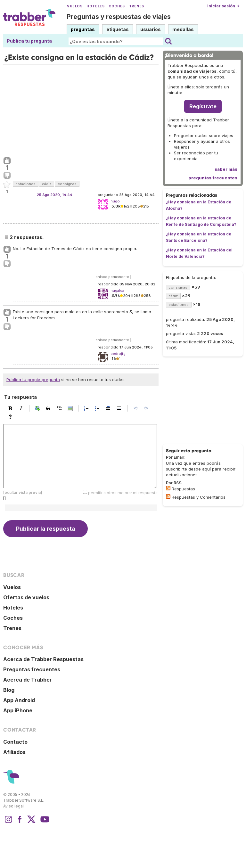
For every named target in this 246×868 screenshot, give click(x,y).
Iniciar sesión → (223, 6)
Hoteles (95, 6)
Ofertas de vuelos (26, 597)
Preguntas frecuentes (32, 669)
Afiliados (14, 752)
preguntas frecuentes (213, 178)
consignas (67, 184)
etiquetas (118, 29)
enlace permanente (112, 277)
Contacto (15, 742)
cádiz (47, 184)
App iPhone (18, 710)
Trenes (137, 6)
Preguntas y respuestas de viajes (119, 17)
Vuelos (75, 6)
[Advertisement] (81, 109)
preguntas (83, 29)
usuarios (151, 29)
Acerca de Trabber (28, 680)
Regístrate (203, 106)
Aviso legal (13, 806)
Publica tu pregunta (29, 41)
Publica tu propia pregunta (33, 380)
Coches (117, 6)
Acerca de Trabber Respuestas (43, 659)
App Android (19, 700)
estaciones (25, 184)
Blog (9, 690)
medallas (183, 29)
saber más (226, 169)
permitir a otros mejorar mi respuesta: (123, 492)
